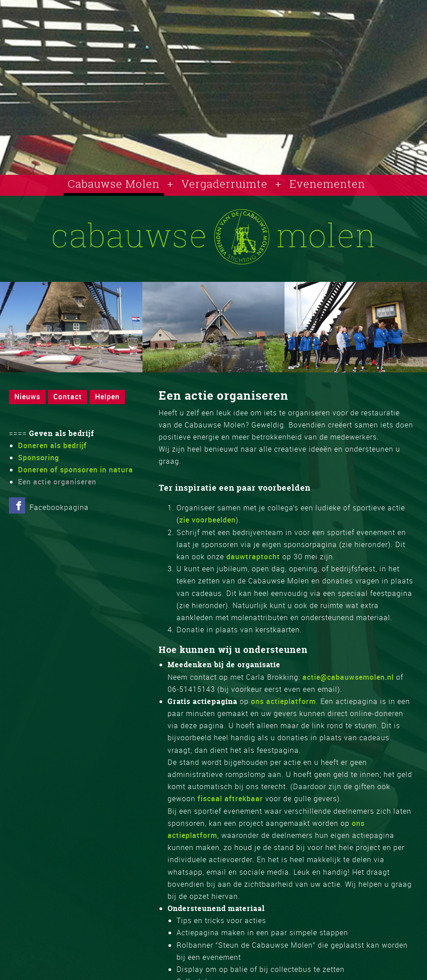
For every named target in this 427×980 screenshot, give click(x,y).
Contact (68, 397)
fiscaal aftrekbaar (230, 799)
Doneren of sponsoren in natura (75, 470)
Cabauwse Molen (114, 184)
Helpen (107, 397)
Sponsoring (39, 458)
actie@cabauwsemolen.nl (348, 677)
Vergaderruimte (224, 184)
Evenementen (327, 184)
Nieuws (27, 397)
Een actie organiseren (57, 482)
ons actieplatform (283, 701)
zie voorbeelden (207, 520)
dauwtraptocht (253, 557)
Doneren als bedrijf (52, 445)
